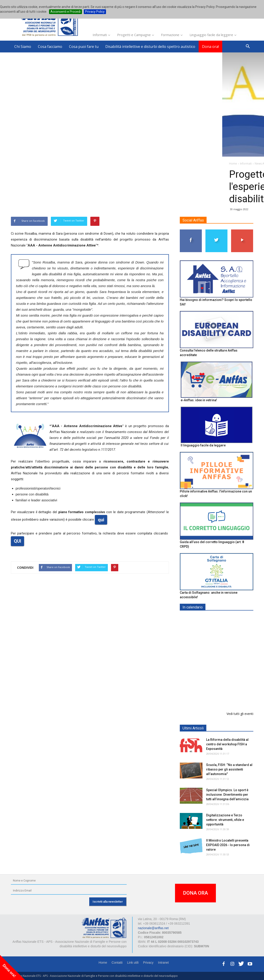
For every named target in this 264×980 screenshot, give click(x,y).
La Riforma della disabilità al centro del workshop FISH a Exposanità (227, 744)
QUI (17, 541)
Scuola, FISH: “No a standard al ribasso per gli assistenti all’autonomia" (229, 769)
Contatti (117, 963)
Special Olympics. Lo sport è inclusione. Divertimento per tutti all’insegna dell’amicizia (227, 795)
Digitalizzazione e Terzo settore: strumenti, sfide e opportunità (225, 820)
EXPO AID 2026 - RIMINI (225, 618)
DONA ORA (195, 893)
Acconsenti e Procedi (65, 12)
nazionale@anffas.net (153, 928)
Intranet (163, 963)
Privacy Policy (95, 12)
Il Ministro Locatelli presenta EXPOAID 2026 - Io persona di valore (228, 845)
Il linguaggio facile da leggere (203, 445)
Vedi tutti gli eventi (240, 714)
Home (103, 963)
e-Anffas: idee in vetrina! (199, 400)
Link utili (133, 963)
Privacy (148, 963)
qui (101, 520)
